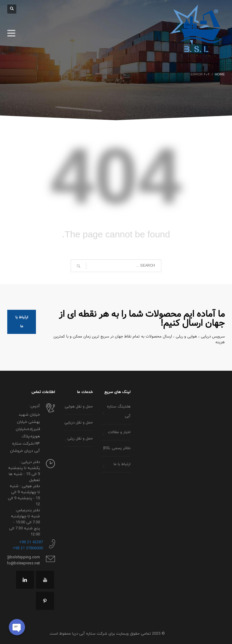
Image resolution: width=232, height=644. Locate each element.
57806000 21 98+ (28, 548)
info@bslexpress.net (22, 563)
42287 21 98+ (31, 542)
